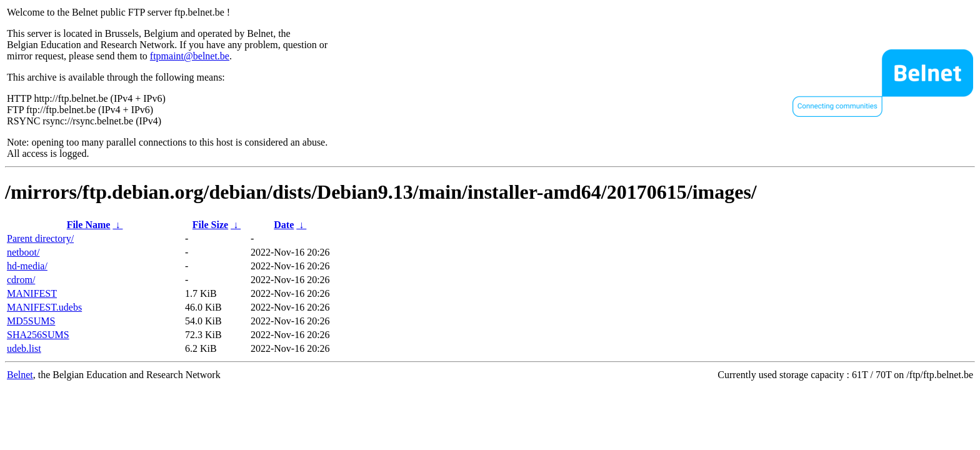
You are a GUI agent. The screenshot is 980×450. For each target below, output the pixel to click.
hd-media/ (27, 266)
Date (284, 225)
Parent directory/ (40, 238)
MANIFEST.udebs (44, 307)
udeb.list (24, 348)
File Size (210, 225)
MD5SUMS (31, 321)
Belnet (20, 375)
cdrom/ (21, 280)
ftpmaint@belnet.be (190, 56)
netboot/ (23, 252)
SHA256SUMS (38, 335)
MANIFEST (32, 293)
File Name (89, 225)
